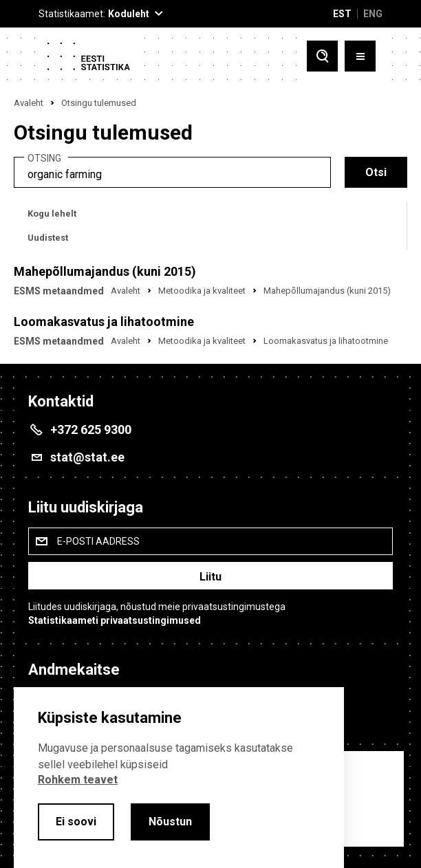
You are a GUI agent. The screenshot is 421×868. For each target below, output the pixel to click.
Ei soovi (76, 822)
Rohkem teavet (78, 780)
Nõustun (170, 822)
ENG (373, 14)
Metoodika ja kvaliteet (202, 291)
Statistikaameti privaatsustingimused (115, 620)
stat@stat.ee (87, 457)
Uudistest (48, 238)
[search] (172, 172)
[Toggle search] (322, 57)
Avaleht (29, 103)
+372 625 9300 (91, 430)
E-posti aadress (98, 541)
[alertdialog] (179, 778)
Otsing (44, 159)
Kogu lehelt (52, 214)
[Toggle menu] (360, 57)
